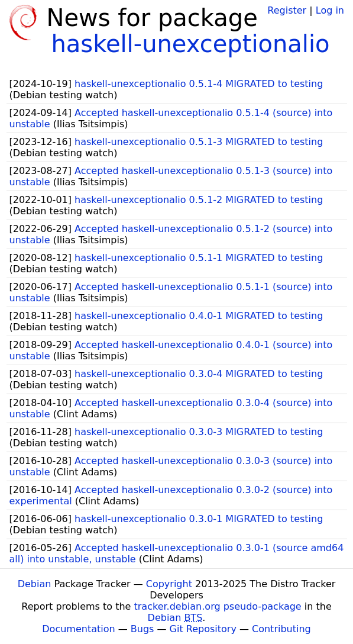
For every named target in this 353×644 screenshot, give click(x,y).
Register (287, 10)
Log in (330, 10)
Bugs (143, 629)
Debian (35, 584)
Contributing (281, 629)
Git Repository (203, 629)
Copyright (169, 584)
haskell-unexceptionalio (190, 44)
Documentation (78, 629)
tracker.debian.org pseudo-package (218, 606)
